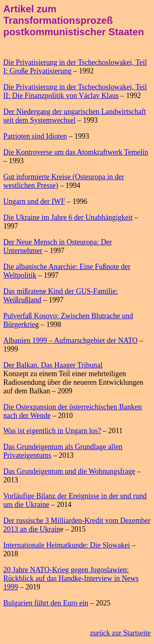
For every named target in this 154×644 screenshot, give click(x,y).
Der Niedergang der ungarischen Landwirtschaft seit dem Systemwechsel (75, 116)
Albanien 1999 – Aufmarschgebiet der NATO (70, 340)
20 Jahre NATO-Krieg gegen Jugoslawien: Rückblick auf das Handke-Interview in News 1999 (71, 578)
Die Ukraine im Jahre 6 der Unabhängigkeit (68, 217)
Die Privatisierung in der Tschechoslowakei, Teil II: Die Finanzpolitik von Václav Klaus (75, 91)
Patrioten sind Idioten (35, 136)
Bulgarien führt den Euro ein (46, 603)
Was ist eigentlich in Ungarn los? (52, 431)
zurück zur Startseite (120, 633)
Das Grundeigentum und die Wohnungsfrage (69, 471)
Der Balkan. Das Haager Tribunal (53, 365)
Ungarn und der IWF (34, 201)
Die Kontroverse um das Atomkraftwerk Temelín (76, 152)
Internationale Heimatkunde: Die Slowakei (67, 545)
